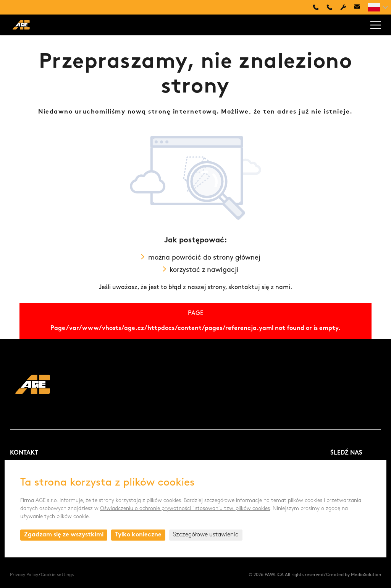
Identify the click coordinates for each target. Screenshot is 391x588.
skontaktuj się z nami (259, 288)
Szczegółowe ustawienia (206, 535)
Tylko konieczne (138, 535)
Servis (343, 7)
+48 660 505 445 (316, 7)
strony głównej (237, 258)
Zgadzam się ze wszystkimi (64, 535)
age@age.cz (357, 7)
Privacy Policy (24, 575)
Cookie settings (57, 575)
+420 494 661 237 (330, 7)
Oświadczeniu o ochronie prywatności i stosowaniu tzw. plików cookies (185, 509)
